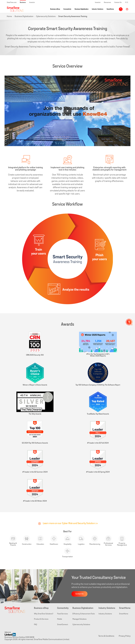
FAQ (36, 625)
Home (9, 16)
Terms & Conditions (106, 636)
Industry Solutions (98, 9)
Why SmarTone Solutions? (44, 614)
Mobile (60, 619)
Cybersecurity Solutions (46, 16)
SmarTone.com (12, 2)
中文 (127, 2)
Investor (32, 2)
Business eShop (55, 9)
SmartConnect (63, 625)
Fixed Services (63, 614)
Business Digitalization (82, 9)
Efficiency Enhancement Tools (84, 614)
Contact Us (118, 2)
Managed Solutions (79, 619)
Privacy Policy (125, 636)
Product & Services (41, 619)
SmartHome (110, 9)
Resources (107, 2)
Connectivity (67, 9)
